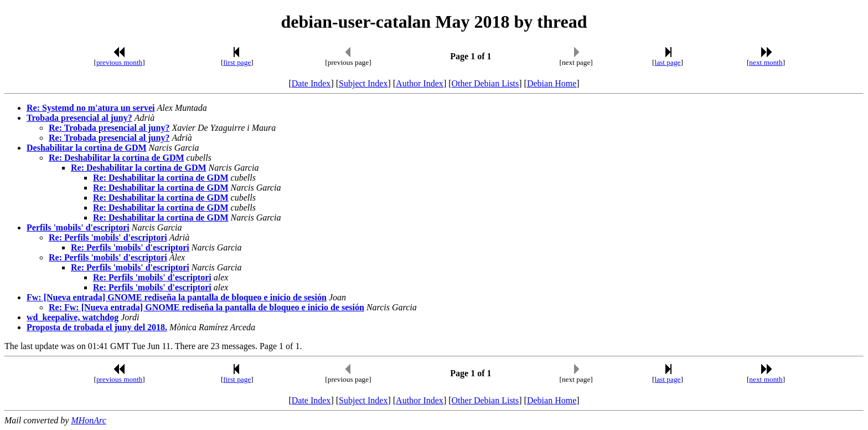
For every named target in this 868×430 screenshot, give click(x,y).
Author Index (420, 83)
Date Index (311, 83)
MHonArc (88, 420)
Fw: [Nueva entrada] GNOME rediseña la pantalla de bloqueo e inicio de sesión (177, 297)
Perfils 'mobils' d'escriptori (78, 227)
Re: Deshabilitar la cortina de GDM (117, 158)
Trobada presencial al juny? (79, 118)
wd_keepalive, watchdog (73, 317)
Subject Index (363, 83)
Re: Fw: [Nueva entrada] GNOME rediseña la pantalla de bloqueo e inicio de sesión (206, 307)
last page (668, 62)
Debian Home (552, 83)
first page (237, 62)
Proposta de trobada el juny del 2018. (97, 327)
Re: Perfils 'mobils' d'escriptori (108, 237)
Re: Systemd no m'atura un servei (91, 108)
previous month (119, 62)
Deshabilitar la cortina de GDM (87, 148)
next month (766, 62)
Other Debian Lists (485, 83)
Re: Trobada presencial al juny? (109, 128)
